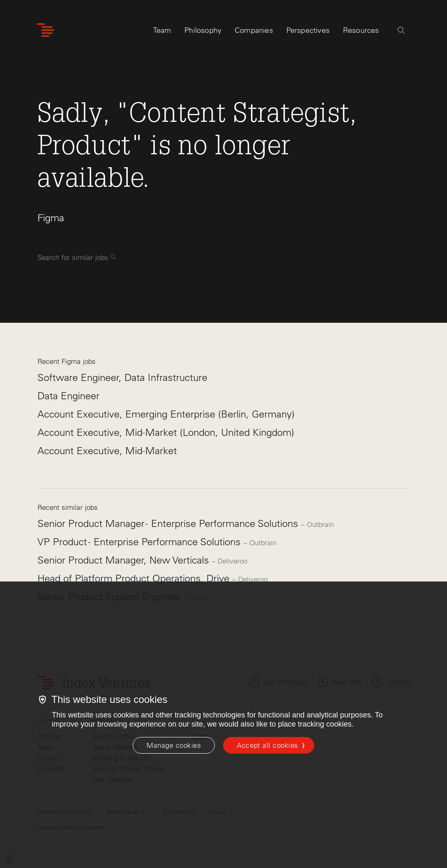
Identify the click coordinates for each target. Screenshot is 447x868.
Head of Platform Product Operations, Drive (135, 578)
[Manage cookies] (174, 745)
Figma (51, 218)
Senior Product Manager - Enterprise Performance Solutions (169, 523)
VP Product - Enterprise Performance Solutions (140, 542)
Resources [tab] (361, 32)
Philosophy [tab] (203, 32)
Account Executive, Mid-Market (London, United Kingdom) (166, 432)
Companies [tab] (254, 32)
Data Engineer (68, 396)
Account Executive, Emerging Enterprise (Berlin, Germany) (166, 414)
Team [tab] (162, 32)
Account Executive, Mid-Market (107, 451)
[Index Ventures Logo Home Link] (45, 32)
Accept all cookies (267, 745)
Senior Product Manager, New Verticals (125, 560)
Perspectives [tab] (308, 32)
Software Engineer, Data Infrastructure (122, 377)
